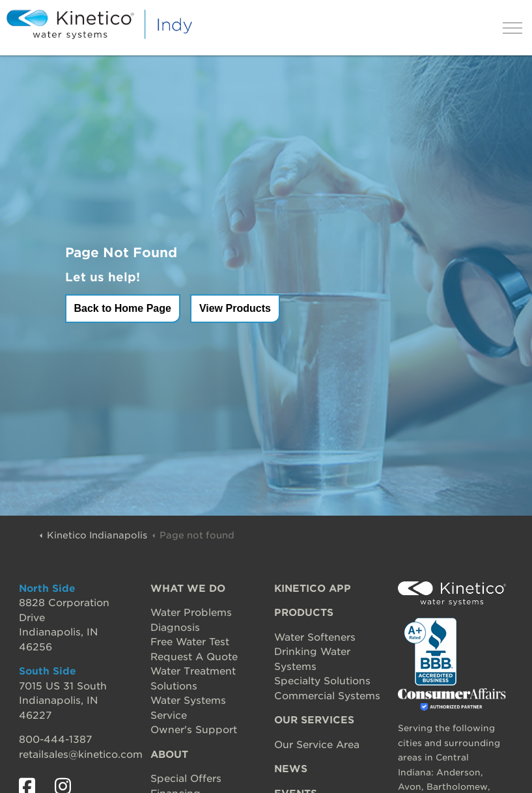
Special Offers (186, 779)
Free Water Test (190, 642)
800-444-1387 (55, 740)
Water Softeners (315, 637)
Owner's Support (194, 730)
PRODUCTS (304, 613)
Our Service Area (317, 745)
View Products (235, 308)
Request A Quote (194, 657)
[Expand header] (512, 28)
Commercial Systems (327, 696)
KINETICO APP (313, 589)
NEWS (291, 769)
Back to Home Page (123, 308)
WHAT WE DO (188, 589)
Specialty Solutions (322, 681)
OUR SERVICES (314, 720)
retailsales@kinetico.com (81, 755)
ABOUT (169, 755)
